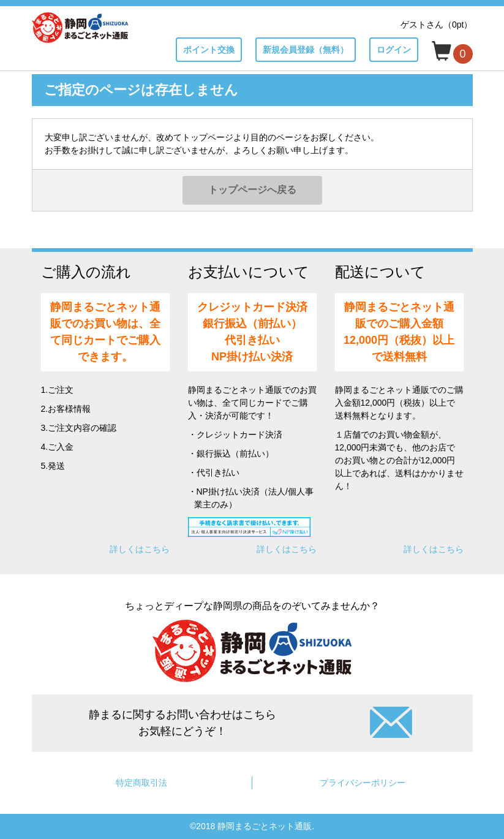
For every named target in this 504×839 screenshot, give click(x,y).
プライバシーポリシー (363, 783)
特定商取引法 (141, 783)
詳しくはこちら (140, 549)
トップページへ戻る (252, 190)
